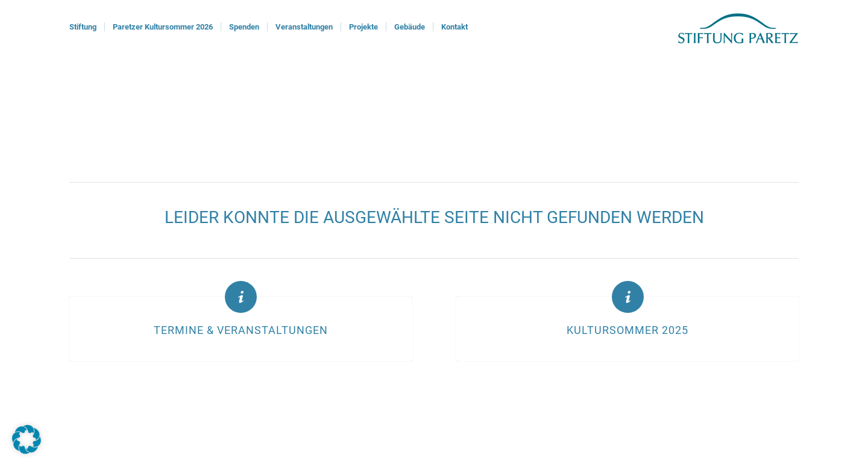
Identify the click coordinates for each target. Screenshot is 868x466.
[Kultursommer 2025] (628, 297)
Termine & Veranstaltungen (241, 330)
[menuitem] (83, 27)
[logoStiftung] (738, 27)
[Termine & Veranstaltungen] (241, 297)
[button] (27, 439)
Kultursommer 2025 (627, 330)
